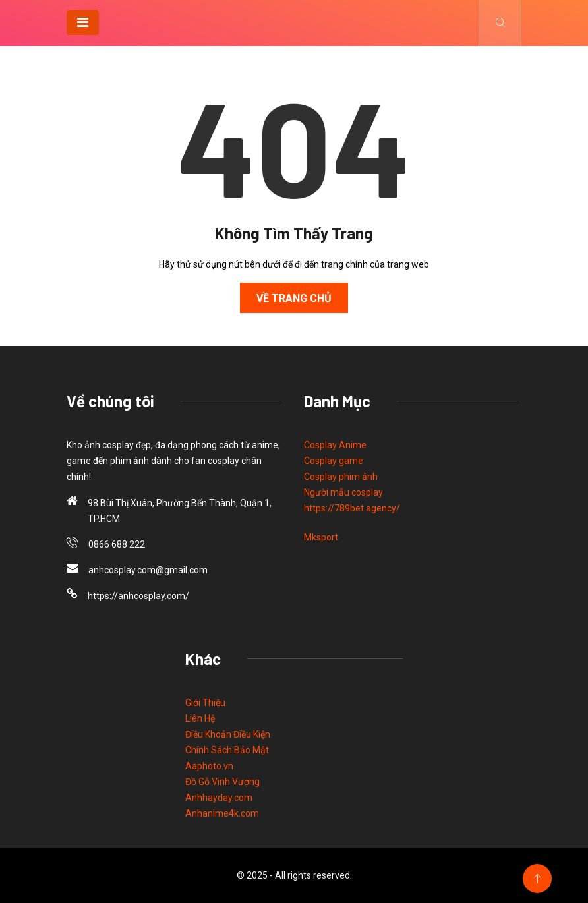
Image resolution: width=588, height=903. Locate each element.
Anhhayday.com (219, 798)
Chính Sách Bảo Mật (227, 750)
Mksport (321, 537)
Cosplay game (334, 461)
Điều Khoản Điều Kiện (228, 734)
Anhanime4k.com (222, 813)
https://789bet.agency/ (352, 508)
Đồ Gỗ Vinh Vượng (222, 782)
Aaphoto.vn (209, 766)
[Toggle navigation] (83, 22)
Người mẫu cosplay (343, 492)
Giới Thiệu (205, 703)
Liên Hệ (200, 718)
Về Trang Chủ (294, 298)
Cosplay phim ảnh (341, 477)
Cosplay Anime (335, 445)
